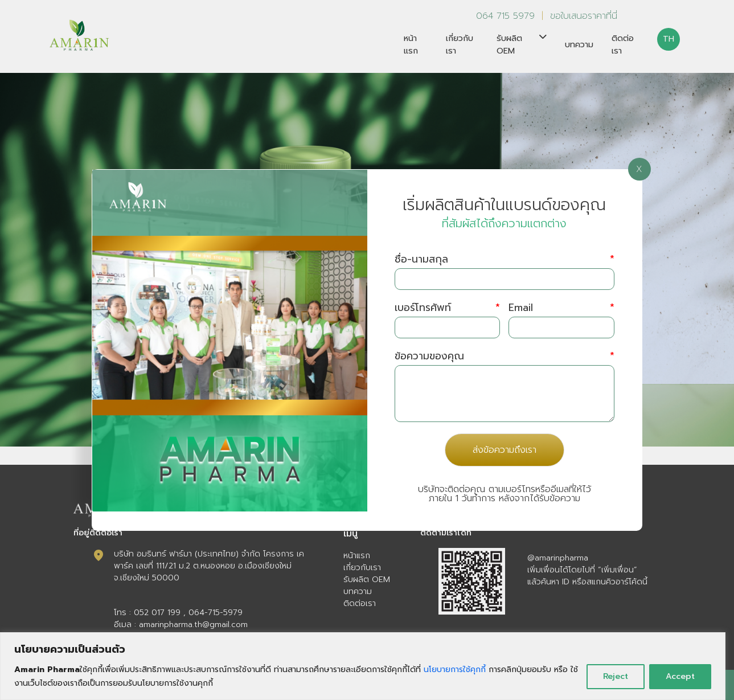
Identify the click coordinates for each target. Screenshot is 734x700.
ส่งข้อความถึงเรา (505, 450)
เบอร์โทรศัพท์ (447, 308)
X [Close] (639, 169)
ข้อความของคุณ (505, 356)
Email (561, 308)
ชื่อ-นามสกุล (505, 259)
